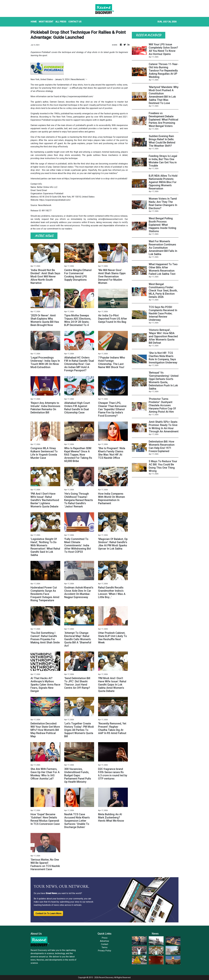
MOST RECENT (46, 22)
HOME (34, 22)
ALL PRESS (61, 22)
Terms (104, 947)
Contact (105, 944)
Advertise (104, 941)
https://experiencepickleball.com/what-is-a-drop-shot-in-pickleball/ (96, 179)
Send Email (42, 190)
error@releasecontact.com (111, 219)
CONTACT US (75, 22)
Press (105, 938)
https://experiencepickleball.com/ (78, 96)
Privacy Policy (104, 951)
